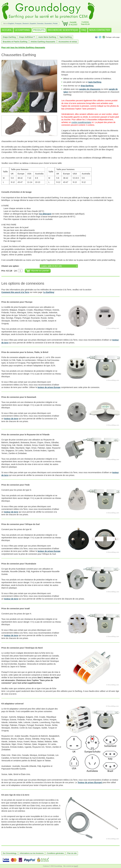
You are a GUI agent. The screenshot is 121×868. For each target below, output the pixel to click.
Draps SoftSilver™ (27, 37)
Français (18, 23)
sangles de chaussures (90, 89)
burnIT (76, 866)
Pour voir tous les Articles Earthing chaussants (23, 47)
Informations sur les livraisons (32, 853)
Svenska (40, 23)
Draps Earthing (9, 37)
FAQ (84, 30)
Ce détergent (45, 214)
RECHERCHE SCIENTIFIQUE (63, 30)
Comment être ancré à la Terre (15, 292)
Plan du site (72, 853)
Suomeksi (48, 23)
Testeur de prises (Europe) (90, 782)
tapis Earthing (95, 82)
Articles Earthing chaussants (43, 42)
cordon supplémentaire (81, 122)
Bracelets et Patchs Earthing (15, 42)
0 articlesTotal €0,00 (85, 23)
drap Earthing (87, 86)
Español (33, 23)
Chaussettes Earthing (19, 55)
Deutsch (26, 23)
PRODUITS (39, 30)
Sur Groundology (10, 853)
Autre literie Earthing (47, 37)
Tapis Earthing (66, 37)
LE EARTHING (22, 30)
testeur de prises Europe (49, 387)
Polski (55, 23)
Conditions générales (55, 853)
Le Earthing (49, 292)
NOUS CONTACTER (100, 30)
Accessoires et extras (68, 42)
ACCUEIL (7, 30)
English (11, 23)
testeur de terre (11, 419)
